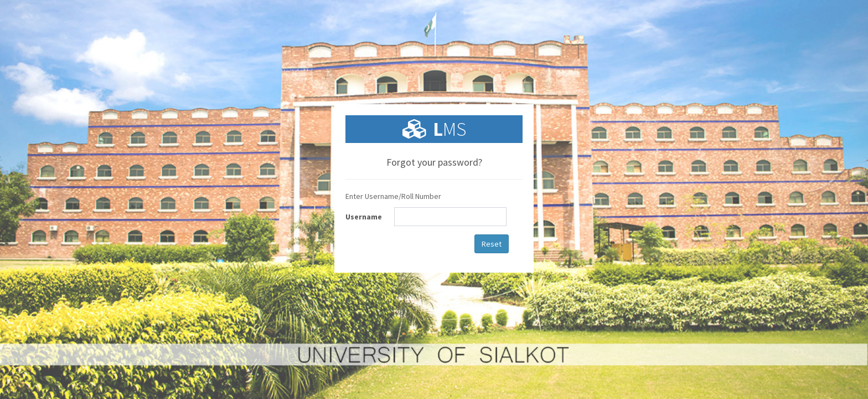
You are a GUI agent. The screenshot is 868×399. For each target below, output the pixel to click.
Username (364, 217)
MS (449, 129)
